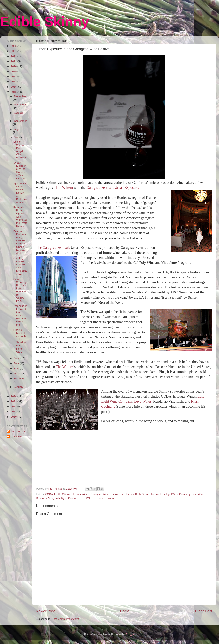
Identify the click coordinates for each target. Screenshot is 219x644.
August (18, 129)
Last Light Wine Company (175, 494)
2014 (14, 396)
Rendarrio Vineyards (48, 498)
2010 (14, 417)
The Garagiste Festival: (53, 247)
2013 (14, 401)
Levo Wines (143, 401)
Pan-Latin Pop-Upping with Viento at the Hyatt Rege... (20, 217)
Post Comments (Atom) (66, 619)
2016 (14, 87)
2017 (14, 82)
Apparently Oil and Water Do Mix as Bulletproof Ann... (20, 193)
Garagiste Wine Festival (104, 494)
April (17, 368)
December (20, 96)
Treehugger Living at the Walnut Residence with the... (20, 315)
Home (125, 611)
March (18, 373)
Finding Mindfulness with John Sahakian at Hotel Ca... (20, 341)
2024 (14, 51)
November (20, 104)
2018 (14, 77)
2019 (14, 72)
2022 (14, 56)
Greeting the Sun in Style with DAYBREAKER (20, 266)
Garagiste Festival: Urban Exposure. (113, 187)
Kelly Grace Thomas (147, 494)
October (19, 113)
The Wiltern (65, 187)
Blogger (130, 634)
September (20, 121)
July (17, 137)
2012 (14, 407)
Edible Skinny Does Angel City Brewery (20, 150)
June (17, 358)
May (17, 363)
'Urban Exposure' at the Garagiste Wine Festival (20, 171)
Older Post (204, 611)
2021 (14, 61)
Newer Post (45, 611)
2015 (14, 92)
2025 (14, 46)
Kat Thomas (127, 494)
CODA (49, 494)
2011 (14, 412)
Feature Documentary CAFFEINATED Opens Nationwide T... (20, 242)
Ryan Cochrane (70, 498)
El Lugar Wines (80, 494)
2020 (14, 66)
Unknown (16, 436)
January (19, 387)
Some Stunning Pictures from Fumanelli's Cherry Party (20, 290)
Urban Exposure (105, 498)
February (19, 379)
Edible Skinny (44, 22)
